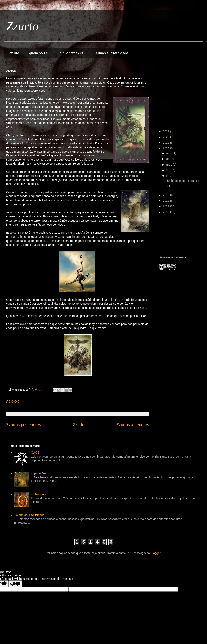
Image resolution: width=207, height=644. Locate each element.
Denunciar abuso (172, 257)
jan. (169, 176)
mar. (169, 165)
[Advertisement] (171, 237)
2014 (167, 148)
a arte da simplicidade (30, 515)
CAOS (35, 452)
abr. (169, 159)
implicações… (40, 473)
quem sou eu (39, 53)
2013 (167, 195)
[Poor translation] (15, 584)
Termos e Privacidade (111, 53)
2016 (167, 143)
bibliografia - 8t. (72, 53)
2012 (167, 201)
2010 (167, 212)
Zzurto (22, 26)
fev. (169, 170)
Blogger (156, 553)
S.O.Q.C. (15, 401)
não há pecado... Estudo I (182, 181)
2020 (167, 137)
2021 (167, 131)
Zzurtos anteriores (133, 425)
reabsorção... (40, 494)
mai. (169, 153)
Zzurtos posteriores (24, 425)
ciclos (169, 186)
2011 (167, 206)
